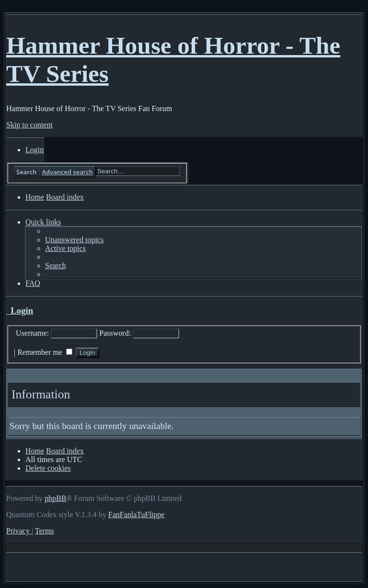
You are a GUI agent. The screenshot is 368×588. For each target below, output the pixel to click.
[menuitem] (34, 150)
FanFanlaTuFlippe (137, 514)
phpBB (55, 498)
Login (20, 311)
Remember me (45, 352)
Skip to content (29, 125)
